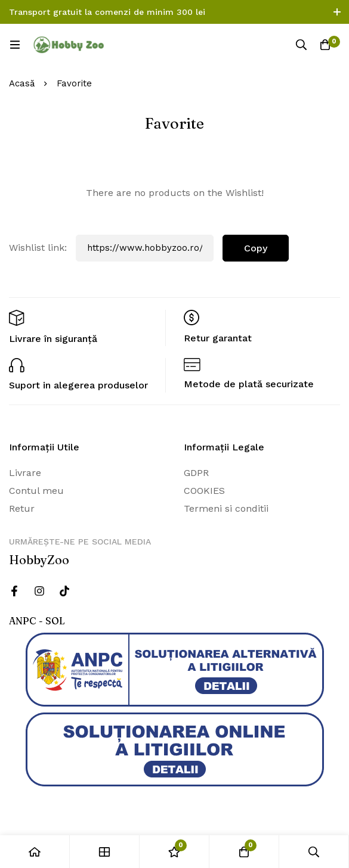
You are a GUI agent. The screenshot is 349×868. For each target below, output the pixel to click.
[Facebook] (14, 591)
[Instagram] (39, 591)
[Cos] (325, 45)
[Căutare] (301, 45)
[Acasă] (35, 852)
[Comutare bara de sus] (337, 12)
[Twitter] (64, 591)
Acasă (22, 83)
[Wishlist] (174, 852)
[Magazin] (105, 852)
